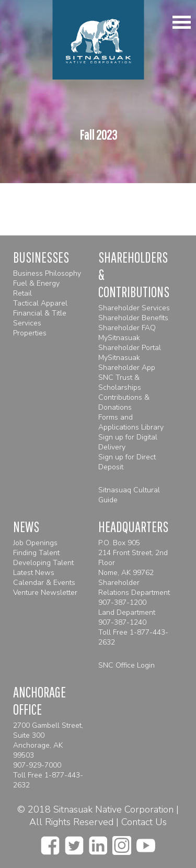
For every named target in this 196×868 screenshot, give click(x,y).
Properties (30, 333)
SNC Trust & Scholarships (120, 382)
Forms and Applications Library (131, 422)
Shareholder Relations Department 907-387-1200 (134, 593)
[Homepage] (98, 40)
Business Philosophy (47, 273)
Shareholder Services (134, 308)
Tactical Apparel (40, 303)
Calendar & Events (44, 583)
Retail (22, 293)
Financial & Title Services (40, 318)
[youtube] (146, 842)
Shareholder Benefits (133, 318)
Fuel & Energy (36, 283)
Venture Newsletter (45, 593)
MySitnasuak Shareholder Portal (130, 343)
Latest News (34, 573)
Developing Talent (43, 563)
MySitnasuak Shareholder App (127, 363)
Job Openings (35, 543)
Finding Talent (36, 553)
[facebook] (50, 842)
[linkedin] (98, 842)
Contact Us (144, 822)
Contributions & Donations (124, 402)
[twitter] (74, 842)
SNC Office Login (126, 665)
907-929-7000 (37, 765)
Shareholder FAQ (127, 328)
